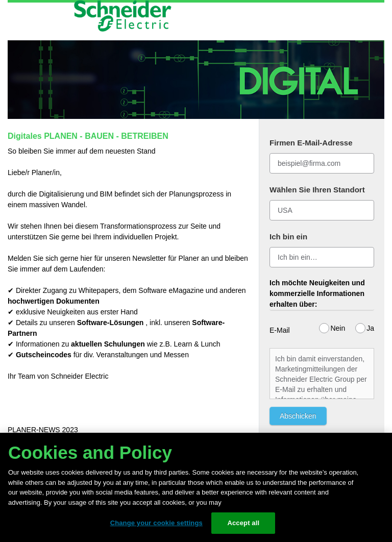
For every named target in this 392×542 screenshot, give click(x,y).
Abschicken (298, 416)
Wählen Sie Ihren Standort (317, 190)
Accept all (243, 523)
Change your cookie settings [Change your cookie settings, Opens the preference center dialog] (156, 523)
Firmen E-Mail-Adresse (311, 143)
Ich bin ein (288, 237)
